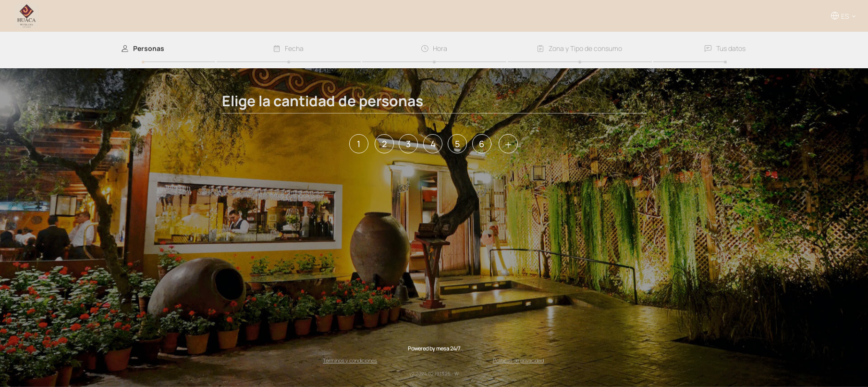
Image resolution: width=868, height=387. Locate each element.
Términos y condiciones (350, 360)
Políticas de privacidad (518, 360)
